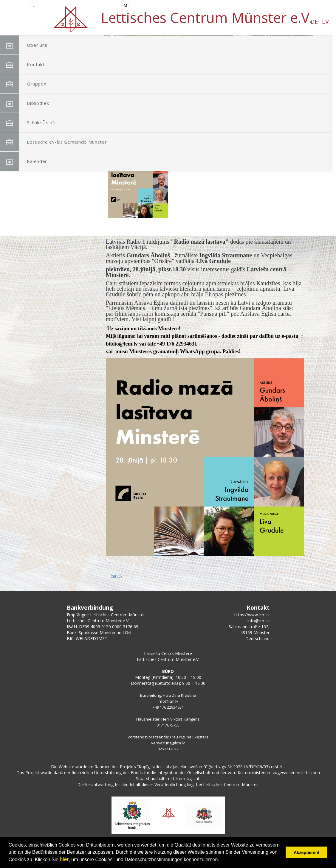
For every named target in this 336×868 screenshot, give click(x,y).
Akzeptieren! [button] (306, 853)
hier (64, 859)
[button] (295, 74)
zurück (117, 576)
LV (109, 22)
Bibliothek (47, 103)
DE (97, 22)
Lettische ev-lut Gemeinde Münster (66, 145)
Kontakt (45, 64)
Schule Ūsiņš (50, 123)
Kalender (46, 161)
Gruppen (46, 84)
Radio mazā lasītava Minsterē (199, 159)
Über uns (46, 45)
